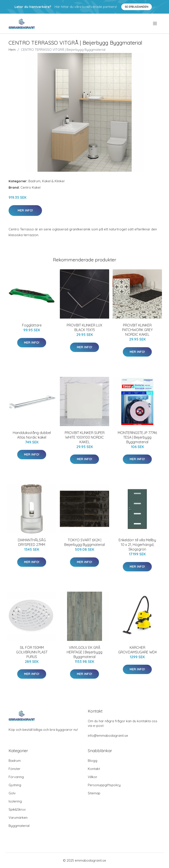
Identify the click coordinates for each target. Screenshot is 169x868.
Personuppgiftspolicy (104, 785)
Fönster (15, 769)
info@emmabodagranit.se (108, 736)
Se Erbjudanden (137, 7)
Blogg (93, 761)
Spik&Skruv (17, 809)
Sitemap (94, 793)
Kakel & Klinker (53, 181)
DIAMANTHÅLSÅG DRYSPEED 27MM (32, 542)
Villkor (93, 777)
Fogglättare (32, 325)
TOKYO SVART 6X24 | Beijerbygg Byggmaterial (84, 542)
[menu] (155, 24)
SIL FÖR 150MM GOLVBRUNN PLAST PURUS (32, 652)
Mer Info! (25, 210)
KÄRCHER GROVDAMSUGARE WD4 (137, 650)
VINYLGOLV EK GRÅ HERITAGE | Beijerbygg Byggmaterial (84, 652)
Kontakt (94, 769)
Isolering (15, 801)
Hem (12, 50)
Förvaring (16, 777)
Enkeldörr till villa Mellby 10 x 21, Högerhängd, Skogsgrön (137, 545)
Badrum (34, 181)
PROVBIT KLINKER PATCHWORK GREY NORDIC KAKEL (137, 330)
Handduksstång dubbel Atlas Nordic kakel (32, 435)
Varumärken (18, 818)
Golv (12, 793)
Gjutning (15, 785)
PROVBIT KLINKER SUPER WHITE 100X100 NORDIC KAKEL (85, 437)
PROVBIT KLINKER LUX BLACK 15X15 (84, 327)
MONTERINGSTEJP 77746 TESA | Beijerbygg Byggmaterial (137, 437)
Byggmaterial (19, 826)
